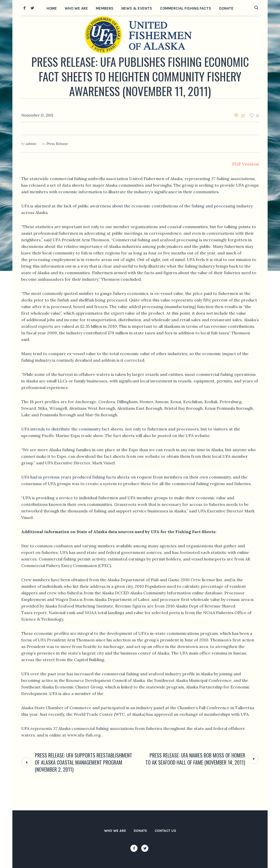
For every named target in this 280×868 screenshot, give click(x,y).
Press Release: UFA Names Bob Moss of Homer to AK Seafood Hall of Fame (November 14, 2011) (195, 759)
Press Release (57, 144)
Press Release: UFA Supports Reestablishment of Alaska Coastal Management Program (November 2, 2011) (84, 762)
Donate (140, 831)
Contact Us (165, 831)
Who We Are (115, 831)
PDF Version (246, 164)
